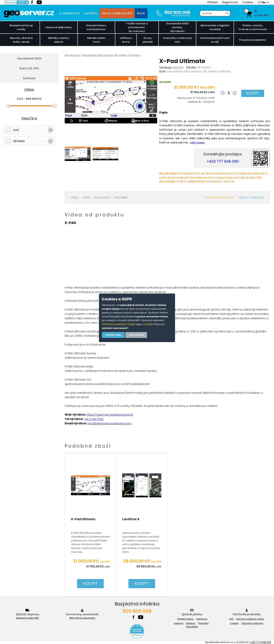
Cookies (148, 324)
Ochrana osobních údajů (118, 324)
